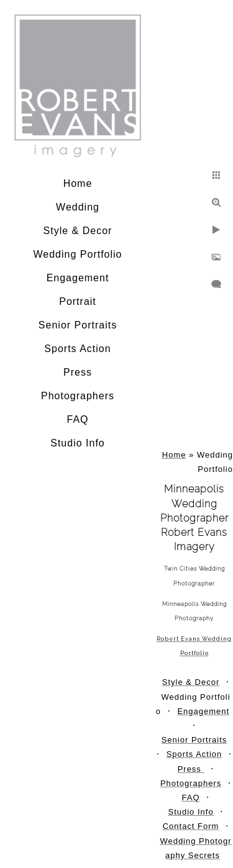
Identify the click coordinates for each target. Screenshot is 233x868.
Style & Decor (78, 231)
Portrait (78, 301)
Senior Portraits (78, 325)
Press (78, 372)
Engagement (78, 278)
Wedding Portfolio (78, 254)
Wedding (78, 207)
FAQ (77, 419)
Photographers (78, 396)
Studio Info (78, 443)
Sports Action (77, 349)
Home (78, 183)
